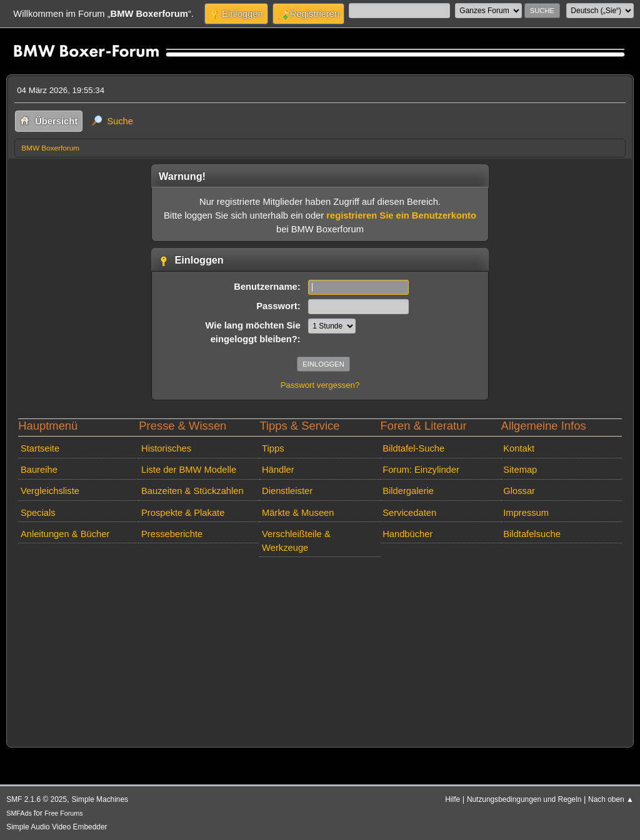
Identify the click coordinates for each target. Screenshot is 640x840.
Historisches (166, 448)
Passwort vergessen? (320, 385)
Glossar (519, 491)
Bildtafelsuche (532, 534)
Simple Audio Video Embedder (57, 827)
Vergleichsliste (50, 491)
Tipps (273, 448)
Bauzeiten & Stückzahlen (192, 491)
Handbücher (407, 534)
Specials (38, 513)
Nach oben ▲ (611, 799)
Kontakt (519, 448)
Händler (278, 470)
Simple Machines (100, 799)
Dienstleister (287, 491)
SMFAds (19, 813)
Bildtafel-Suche (413, 448)
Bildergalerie (408, 491)
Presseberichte (172, 534)
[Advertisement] (320, 650)
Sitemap (520, 470)
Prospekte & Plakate (183, 513)
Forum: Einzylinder (421, 470)
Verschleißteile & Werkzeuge (296, 541)
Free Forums (63, 813)
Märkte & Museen (298, 513)
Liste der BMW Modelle (189, 470)
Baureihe (39, 470)
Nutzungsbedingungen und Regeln (524, 799)
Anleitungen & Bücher (65, 534)
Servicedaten (409, 513)
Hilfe (452, 799)
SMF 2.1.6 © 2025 (37, 799)
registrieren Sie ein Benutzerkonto (401, 215)
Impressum (526, 513)
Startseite (40, 448)
